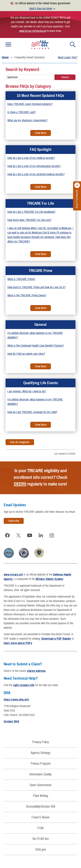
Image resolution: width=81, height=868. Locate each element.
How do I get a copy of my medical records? (31, 158)
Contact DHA (11, 721)
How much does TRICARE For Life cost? (29, 220)
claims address (36, 671)
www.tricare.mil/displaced (33, 31)
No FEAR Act (41, 839)
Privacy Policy (41, 742)
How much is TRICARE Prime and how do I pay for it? (36, 287)
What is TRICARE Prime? (21, 279)
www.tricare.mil (13, 575)
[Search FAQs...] (30, 77)
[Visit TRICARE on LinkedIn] (41, 535)
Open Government (40, 785)
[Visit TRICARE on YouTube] (30, 535)
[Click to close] (77, 185)
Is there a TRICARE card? (21, 112)
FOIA (40, 828)
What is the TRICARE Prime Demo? (27, 295)
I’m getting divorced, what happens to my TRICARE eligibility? (35, 335)
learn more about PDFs (18, 643)
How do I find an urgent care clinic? (26, 354)
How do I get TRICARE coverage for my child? (32, 412)
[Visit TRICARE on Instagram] (52, 535)
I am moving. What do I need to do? (27, 391)
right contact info (24, 685)
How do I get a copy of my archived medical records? (36, 174)
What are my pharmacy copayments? (27, 120)
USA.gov (40, 850)
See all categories (20, 442)
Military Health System (50, 579)
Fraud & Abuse (40, 817)
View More (38, 133)
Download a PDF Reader (56, 639)
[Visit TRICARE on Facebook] (7, 535)
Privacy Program (41, 764)
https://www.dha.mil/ (16, 700)
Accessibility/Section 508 (41, 807)
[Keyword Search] (65, 77)
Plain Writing (41, 796)
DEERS (20, 484)
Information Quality (40, 774)
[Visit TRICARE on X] (18, 535)
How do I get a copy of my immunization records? (34, 166)
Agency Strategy (40, 753)
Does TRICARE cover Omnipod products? (30, 104)
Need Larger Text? (67, 57)
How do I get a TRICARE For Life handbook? (31, 212)
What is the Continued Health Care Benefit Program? (36, 346)
